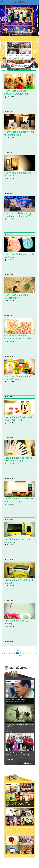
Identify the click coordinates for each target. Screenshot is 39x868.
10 (28, 653)
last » (20, 656)
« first (19, 650)
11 (32, 653)
